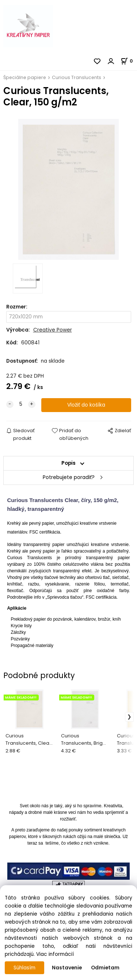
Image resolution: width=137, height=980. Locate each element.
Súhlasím (24, 968)
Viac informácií (55, 954)
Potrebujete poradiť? (69, 477)
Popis (68, 463)
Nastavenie (67, 968)
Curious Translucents (77, 77)
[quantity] (21, 404)
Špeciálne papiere (25, 77)
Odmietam (105, 968)
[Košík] (129, 61)
